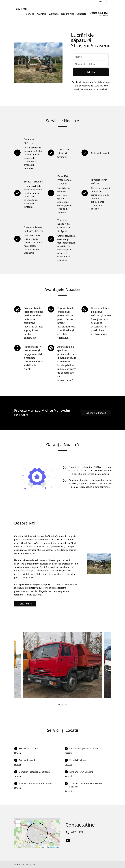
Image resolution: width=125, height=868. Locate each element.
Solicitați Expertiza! (96, 413)
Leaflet (42, 847)
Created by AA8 (28, 864)
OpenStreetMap (54, 847)
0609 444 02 (77, 832)
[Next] (107, 667)
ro (101, 2)
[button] (18, 822)
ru (107, 2)
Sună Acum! (25, 604)
